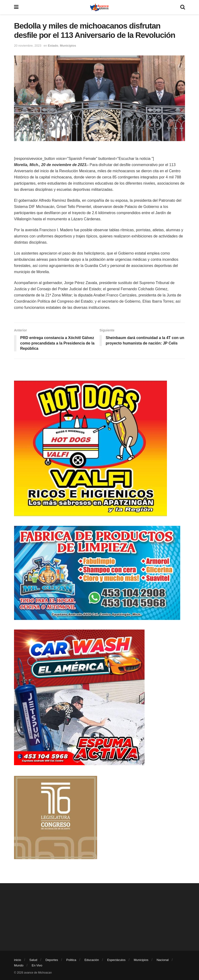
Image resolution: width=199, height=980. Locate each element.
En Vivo (37, 965)
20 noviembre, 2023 (28, 46)
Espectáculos (116, 960)
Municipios (68, 46)
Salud (33, 960)
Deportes (52, 960)
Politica (71, 960)
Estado (53, 46)
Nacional (163, 960)
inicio (18, 960)
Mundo (19, 965)
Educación (92, 960)
